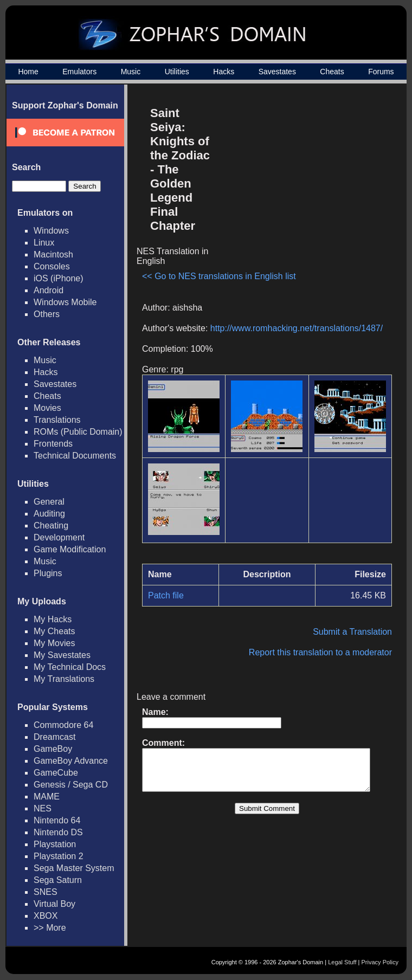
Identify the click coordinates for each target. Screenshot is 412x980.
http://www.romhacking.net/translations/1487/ (297, 320)
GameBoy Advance (71, 761)
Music (131, 72)
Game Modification (70, 549)
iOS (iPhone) (59, 278)
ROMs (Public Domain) (78, 432)
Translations (57, 420)
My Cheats (54, 631)
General (49, 502)
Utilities (177, 72)
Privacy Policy (380, 962)
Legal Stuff (342, 962)
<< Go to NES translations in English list (169, 258)
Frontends (53, 444)
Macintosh (53, 254)
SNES (46, 892)
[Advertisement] (305, 177)
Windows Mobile (65, 302)
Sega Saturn (58, 880)
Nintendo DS (58, 832)
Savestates (277, 72)
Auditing (49, 514)
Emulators (79, 72)
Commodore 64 (63, 725)
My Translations (64, 679)
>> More (50, 928)
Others (47, 314)
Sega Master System (74, 868)
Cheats (332, 72)
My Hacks (53, 619)
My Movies (54, 643)
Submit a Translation (358, 623)
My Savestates (62, 655)
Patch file (166, 587)
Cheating (51, 526)
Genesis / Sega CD (71, 785)
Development (59, 537)
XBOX (46, 916)
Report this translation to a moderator (326, 644)
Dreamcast (54, 737)
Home (28, 72)
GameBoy (53, 749)
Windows (51, 231)
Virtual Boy (54, 904)
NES (43, 808)
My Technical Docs (70, 667)
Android (49, 290)
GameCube (56, 773)
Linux (44, 243)
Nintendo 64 (57, 820)
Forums (381, 72)
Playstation (55, 844)
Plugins (48, 573)
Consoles (52, 266)
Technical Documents (75, 456)
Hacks (224, 72)
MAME (47, 797)
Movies (47, 408)
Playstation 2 (59, 856)
